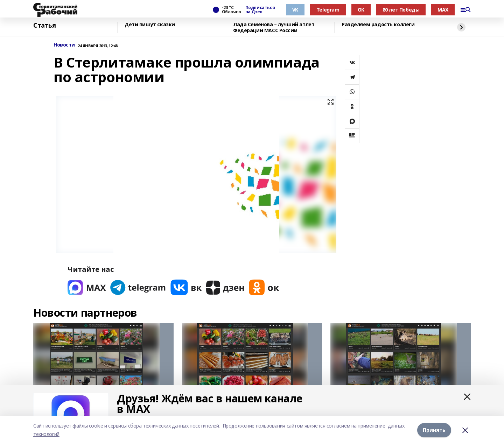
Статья (44, 26)
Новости (64, 45)
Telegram (328, 10)
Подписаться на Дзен (260, 10)
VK (295, 10)
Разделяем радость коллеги (378, 25)
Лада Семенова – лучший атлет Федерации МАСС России (274, 27)
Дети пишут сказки (150, 25)
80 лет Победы (401, 10)
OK (361, 10)
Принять (434, 430)
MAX (443, 10)
